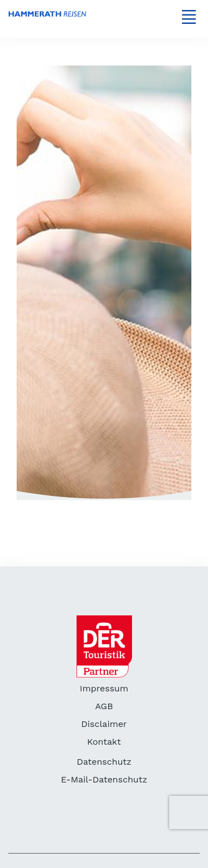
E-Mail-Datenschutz (104, 779)
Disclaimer (104, 724)
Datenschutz (104, 762)
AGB (104, 706)
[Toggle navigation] (189, 17)
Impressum (104, 688)
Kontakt (104, 742)
